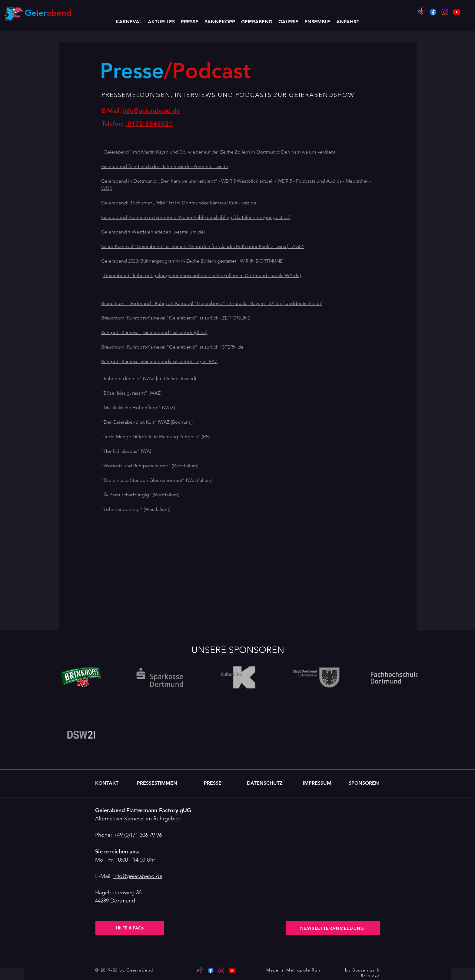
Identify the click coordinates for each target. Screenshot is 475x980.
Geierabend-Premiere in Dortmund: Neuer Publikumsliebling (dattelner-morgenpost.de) (196, 217)
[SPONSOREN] (364, 783)
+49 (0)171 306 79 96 (138, 835)
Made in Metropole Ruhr (294, 970)
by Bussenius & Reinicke (362, 973)
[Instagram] (445, 12)
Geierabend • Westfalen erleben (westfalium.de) (153, 232)
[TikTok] (421, 12)
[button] (257, 22)
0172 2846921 (149, 124)
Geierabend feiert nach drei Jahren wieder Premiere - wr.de (165, 166)
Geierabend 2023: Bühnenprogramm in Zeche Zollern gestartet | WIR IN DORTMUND (192, 261)
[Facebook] (433, 12)
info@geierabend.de (151, 111)
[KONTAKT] (107, 783)
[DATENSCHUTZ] (265, 783)
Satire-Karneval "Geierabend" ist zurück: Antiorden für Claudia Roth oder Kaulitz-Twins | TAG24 (203, 246)
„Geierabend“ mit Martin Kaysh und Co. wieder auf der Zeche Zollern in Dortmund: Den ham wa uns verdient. (219, 152)
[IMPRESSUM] (317, 783)
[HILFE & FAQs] (130, 928)
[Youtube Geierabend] (457, 12)
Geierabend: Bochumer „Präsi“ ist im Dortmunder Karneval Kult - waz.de (179, 203)
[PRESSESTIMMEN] (157, 783)
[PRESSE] (213, 783)
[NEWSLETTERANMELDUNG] (333, 928)
